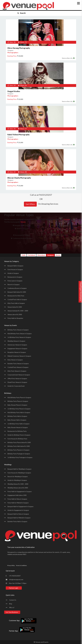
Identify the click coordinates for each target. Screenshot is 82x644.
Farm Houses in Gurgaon (15, 270)
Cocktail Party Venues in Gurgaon (18, 367)
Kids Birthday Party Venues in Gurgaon (20, 334)
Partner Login (14, 588)
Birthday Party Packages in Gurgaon (19, 454)
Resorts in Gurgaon (14, 285)
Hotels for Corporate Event (16, 386)
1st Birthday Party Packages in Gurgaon (20, 457)
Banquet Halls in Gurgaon (15, 266)
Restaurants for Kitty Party (16, 296)
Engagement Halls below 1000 (17, 495)
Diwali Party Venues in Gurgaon (17, 382)
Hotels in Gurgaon (22, 229)
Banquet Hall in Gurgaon (22, 225)
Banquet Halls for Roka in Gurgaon (18, 514)
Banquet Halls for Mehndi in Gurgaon (19, 518)
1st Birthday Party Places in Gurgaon (19, 409)
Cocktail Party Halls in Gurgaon (17, 300)
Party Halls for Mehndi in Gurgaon (18, 503)
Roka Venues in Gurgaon (15, 360)
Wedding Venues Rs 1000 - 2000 (18, 484)
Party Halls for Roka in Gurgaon (17, 499)
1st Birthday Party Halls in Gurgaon (19, 424)
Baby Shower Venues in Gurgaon (18, 427)
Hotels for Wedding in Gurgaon (17, 480)
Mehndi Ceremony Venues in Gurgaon (19, 356)
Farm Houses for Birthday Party (17, 439)
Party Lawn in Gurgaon (60, 235)
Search (21, 13)
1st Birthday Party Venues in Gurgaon (19, 337)
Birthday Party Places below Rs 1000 (19, 442)
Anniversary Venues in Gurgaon (17, 345)
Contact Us (13, 600)
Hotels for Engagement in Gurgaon (18, 510)
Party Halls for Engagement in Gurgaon (20, 492)
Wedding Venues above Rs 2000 (18, 488)
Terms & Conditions (21, 565)
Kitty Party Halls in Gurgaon (16, 303)
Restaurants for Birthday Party (17, 431)
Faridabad (31, 255)
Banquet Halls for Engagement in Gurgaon (20, 507)
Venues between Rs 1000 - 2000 (18, 311)
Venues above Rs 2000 (15, 315)
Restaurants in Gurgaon (15, 277)
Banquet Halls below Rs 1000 (17, 292)
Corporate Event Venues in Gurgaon (19, 375)
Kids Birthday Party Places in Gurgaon (19, 397)
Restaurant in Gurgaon (22, 235)
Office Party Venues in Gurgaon (17, 379)
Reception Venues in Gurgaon (17, 352)
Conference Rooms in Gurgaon (17, 288)
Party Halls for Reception (15, 318)
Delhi (24, 255)
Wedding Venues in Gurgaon (16, 341)
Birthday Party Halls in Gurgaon (17, 416)
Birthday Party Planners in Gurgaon (19, 450)
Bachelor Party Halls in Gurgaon (17, 521)
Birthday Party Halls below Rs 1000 (19, 446)
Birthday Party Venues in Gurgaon (18, 330)
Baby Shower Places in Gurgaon (17, 405)
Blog (11, 604)
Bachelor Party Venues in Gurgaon (18, 364)
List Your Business (12, 612)
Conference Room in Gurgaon (22, 238)
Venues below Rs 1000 (15, 307)
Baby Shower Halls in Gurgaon (17, 420)
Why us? (12, 607)
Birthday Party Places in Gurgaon (18, 401)
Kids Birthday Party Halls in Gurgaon (19, 412)
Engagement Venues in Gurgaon (17, 349)
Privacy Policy (11, 565)
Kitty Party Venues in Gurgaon (17, 371)
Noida (58, 255)
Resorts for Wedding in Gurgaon (18, 477)
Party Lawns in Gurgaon (15, 281)
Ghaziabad (41, 255)
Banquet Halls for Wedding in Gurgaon (19, 469)
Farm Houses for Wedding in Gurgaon (19, 473)
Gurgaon (50, 255)
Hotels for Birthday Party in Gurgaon (19, 435)
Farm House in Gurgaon (60, 225)
